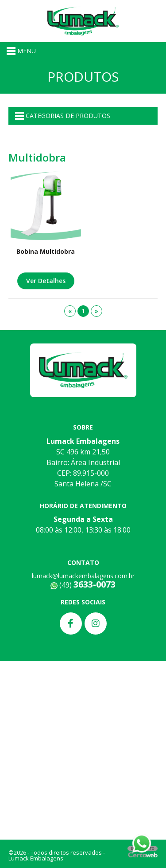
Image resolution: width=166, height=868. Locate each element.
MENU (21, 51)
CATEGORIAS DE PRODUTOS (63, 116)
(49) (83, 585)
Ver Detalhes (46, 281)
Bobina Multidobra (46, 251)
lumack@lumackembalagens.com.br (83, 576)
